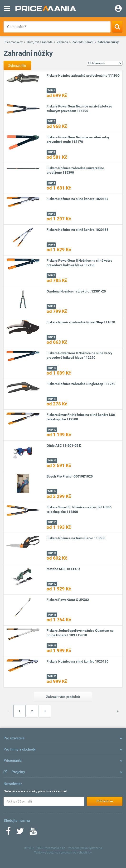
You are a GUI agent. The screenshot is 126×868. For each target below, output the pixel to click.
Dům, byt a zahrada (40, 42)
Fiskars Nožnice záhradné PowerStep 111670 (81, 322)
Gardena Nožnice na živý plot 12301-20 (76, 291)
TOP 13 (52, 461)
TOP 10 (52, 368)
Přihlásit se (105, 801)
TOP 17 (52, 584)
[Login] (118, 9)
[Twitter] (20, 833)
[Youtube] (33, 833)
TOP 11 (52, 399)
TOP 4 (51, 183)
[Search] (117, 27)
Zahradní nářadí (83, 42)
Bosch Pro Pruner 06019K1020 (70, 476)
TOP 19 (52, 646)
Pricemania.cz (13, 42)
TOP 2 (51, 121)
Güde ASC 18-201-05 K (64, 446)
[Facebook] (8, 833)
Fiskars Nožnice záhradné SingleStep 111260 (81, 384)
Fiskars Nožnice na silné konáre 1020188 (78, 230)
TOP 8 (51, 306)
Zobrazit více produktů (63, 697)
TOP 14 (52, 491)
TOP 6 (51, 245)
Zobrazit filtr (17, 65)
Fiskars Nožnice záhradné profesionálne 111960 (83, 75)
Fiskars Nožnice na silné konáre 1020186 (78, 661)
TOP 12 (52, 430)
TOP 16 (52, 553)
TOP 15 (52, 522)
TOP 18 (52, 615)
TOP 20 (52, 676)
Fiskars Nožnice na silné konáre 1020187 (78, 199)
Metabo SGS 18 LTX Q (63, 569)
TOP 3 (51, 152)
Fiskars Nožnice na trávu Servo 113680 (76, 538)
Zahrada (62, 42)
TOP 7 (51, 276)
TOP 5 (51, 214)
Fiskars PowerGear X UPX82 (68, 600)
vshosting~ (85, 852)
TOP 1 (51, 91)
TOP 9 (51, 337)
